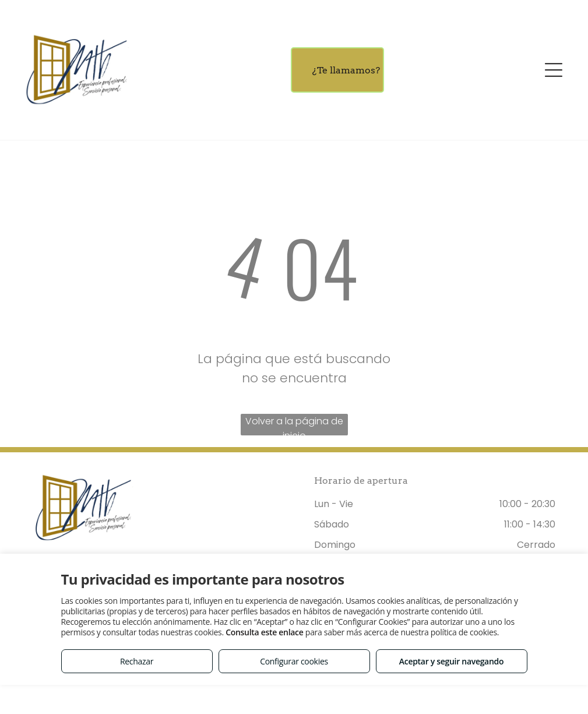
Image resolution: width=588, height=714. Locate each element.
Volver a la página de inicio (294, 425)
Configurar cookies (294, 661)
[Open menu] (554, 70)
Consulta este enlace (264, 632)
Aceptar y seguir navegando (451, 661)
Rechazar (137, 661)
